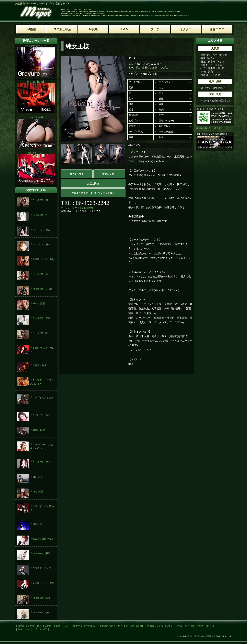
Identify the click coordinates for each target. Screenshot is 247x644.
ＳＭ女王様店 (35, 626)
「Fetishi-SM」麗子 (40, 200)
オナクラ (78, 626)
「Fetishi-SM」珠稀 (40, 598)
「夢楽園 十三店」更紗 (42, 583)
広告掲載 (190, 626)
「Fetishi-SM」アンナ (41, 462)
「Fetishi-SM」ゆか (40, 613)
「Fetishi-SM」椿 (39, 333)
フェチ (67, 626)
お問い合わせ (205, 626)
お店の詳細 (93, 184)
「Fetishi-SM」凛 (39, 274)
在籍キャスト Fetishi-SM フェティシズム (93, 193)
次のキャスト (109, 174)
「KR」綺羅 (36, 492)
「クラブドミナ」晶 (41, 568)
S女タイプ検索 (174, 626)
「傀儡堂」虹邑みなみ (42, 539)
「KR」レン (36, 477)
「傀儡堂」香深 (38, 365)
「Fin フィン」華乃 (40, 415)
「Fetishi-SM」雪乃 (40, 318)
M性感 (21, 626)
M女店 (48, 626)
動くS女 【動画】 (135, 626)
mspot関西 (206, 636)
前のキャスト (77, 174)
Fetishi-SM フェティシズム (153, 68)
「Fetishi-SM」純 (39, 215)
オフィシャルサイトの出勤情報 (77, 208)
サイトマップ (40, 629)
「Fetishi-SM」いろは (41, 289)
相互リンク (24, 629)
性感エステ (91, 626)
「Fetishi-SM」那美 (40, 553)
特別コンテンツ (155, 626)
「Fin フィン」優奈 (40, 244)
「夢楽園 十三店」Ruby (42, 259)
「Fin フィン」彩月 (40, 230)
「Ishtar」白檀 (37, 430)
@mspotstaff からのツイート (211, 128)
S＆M (57, 626)
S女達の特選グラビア (112, 626)
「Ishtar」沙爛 (37, 303)
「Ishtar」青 (36, 524)
